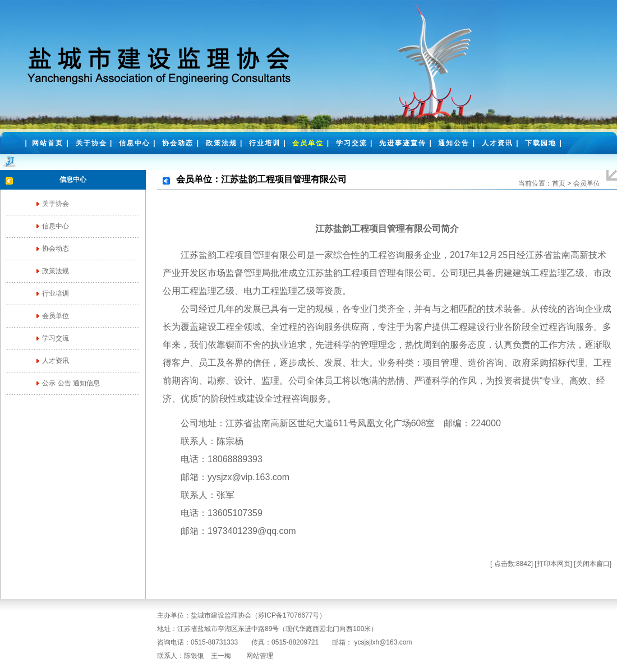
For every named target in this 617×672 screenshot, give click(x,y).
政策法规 (222, 143)
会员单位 (308, 143)
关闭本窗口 (593, 564)
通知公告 (454, 143)
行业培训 (265, 143)
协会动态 (178, 143)
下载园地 (541, 143)
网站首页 (48, 143)
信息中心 (135, 143)
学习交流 (352, 143)
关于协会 (91, 143)
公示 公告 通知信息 (71, 383)
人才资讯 (498, 143)
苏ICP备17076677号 (289, 615)
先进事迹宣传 (403, 143)
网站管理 (260, 656)
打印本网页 (554, 564)
